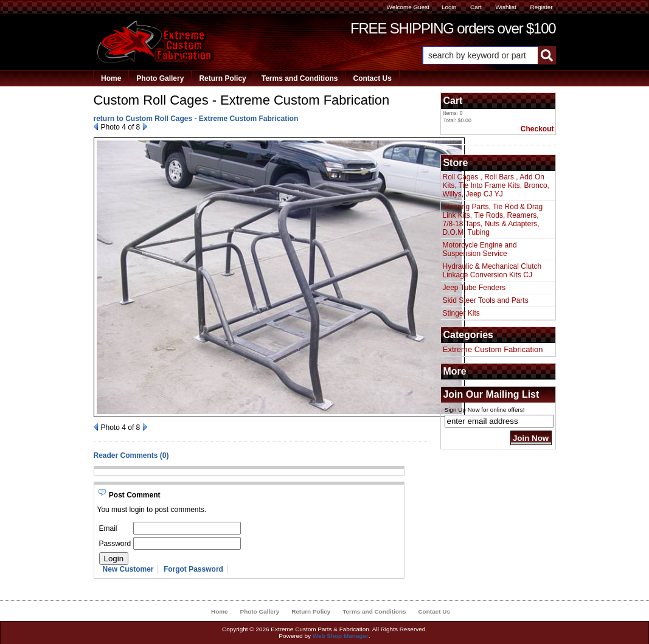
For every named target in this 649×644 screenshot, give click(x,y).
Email (108, 528)
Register (541, 7)
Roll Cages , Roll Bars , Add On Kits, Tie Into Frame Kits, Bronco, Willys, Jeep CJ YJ (496, 185)
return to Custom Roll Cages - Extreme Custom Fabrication (196, 119)
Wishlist (505, 7)
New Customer (128, 569)
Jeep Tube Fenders (474, 288)
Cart (476, 7)
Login (449, 7)
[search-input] (480, 55)
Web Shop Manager (341, 636)
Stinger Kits (461, 313)
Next (145, 126)
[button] (489, 55)
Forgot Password (193, 569)
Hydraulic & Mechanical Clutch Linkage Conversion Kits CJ (492, 271)
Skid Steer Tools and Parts (486, 300)
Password (115, 544)
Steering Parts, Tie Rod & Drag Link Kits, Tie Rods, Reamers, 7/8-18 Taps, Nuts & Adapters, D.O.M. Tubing (493, 220)
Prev (96, 126)
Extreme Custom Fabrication (493, 349)
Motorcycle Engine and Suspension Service (480, 249)
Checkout (537, 129)
